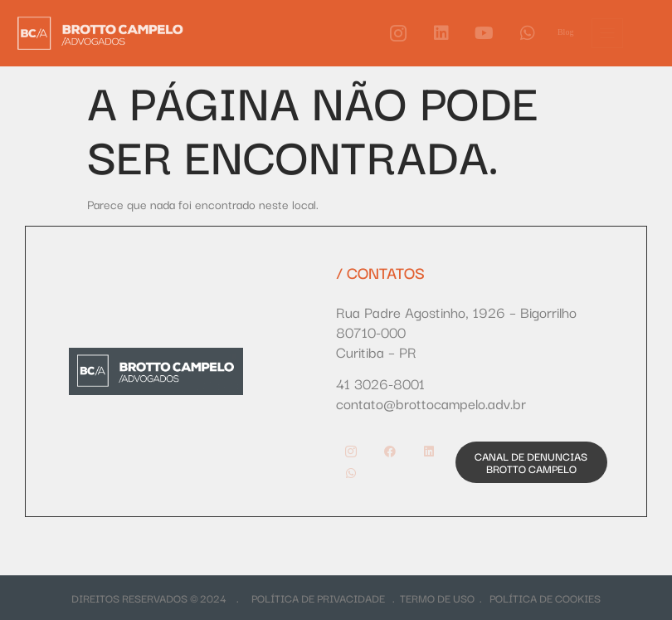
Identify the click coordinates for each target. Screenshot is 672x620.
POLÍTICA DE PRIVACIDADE (322, 598)
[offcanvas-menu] (607, 33)
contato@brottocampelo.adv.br (431, 403)
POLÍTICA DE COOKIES (545, 598)
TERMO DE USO (437, 598)
